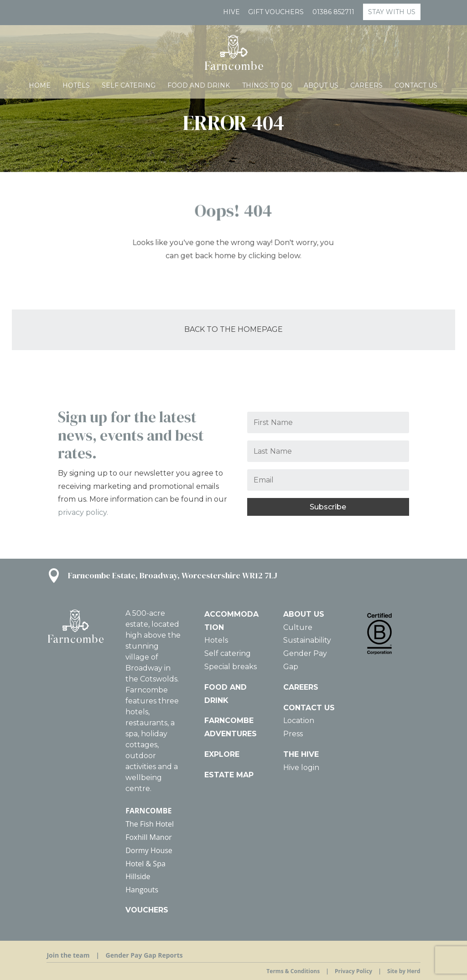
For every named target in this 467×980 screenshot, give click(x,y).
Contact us (416, 86)
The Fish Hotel (150, 824)
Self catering (129, 86)
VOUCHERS (147, 910)
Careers (366, 86)
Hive (231, 12)
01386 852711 (333, 12)
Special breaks (231, 667)
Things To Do (267, 86)
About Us (321, 86)
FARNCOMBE (148, 811)
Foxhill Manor (149, 837)
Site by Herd (404, 971)
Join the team (68, 955)
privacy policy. (83, 512)
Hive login (301, 768)
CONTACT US (309, 708)
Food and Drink (199, 86)
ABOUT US (304, 614)
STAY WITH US (392, 12)
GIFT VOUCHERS (276, 12)
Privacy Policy (353, 971)
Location (299, 721)
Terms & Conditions (293, 971)
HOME (40, 86)
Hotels (76, 86)
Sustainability (307, 640)
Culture (298, 627)
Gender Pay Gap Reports (144, 955)
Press (293, 734)
